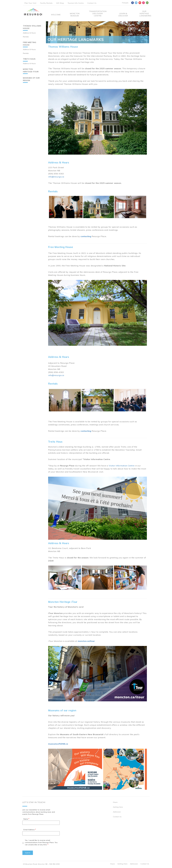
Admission (117, 812)
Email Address (29, 830)
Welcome (56, 15)
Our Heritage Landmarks (144, 13)
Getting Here (118, 807)
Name (26, 819)
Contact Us (92, 3)
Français (125, 3)
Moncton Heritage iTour (31, 70)
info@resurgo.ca (56, 177)
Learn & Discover (123, 15)
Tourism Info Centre (76, 3)
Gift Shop (60, 3)
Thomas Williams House (32, 27)
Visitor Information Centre (122, 466)
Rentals (26, 37)
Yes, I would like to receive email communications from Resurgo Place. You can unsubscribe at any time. (41, 842)
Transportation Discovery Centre (98, 13)
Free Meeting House (30, 44)
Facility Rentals (46, 3)
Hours (115, 802)
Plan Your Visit (30, 3)
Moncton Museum (75, 15)
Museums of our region (31, 79)
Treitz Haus (29, 59)
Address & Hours (29, 33)
